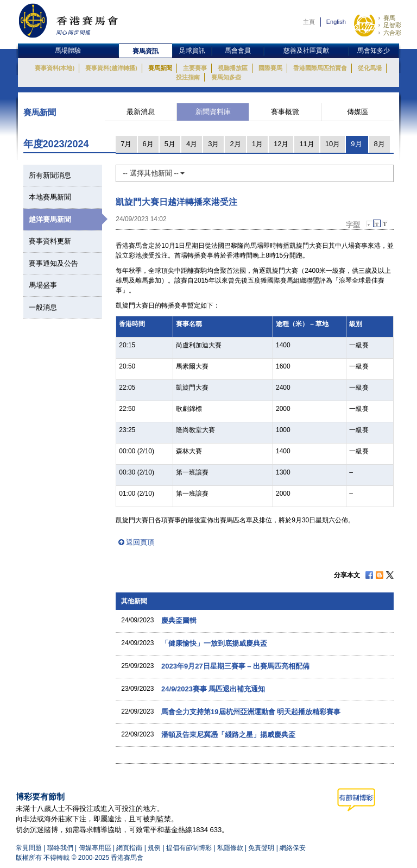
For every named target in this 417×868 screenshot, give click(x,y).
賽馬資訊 (146, 51)
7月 (126, 144)
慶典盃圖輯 (179, 620)
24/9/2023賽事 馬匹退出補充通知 (213, 689)
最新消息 (141, 112)
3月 (213, 144)
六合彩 (392, 33)
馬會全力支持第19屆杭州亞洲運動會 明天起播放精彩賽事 (251, 712)
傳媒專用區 (95, 848)
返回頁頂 (140, 542)
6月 (148, 144)
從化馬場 (370, 68)
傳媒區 (358, 112)
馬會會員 (238, 51)
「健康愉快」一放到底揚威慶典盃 (214, 643)
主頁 (309, 22)
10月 (333, 144)
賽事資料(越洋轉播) (111, 68)
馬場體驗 (68, 51)
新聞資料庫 (213, 112)
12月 (281, 144)
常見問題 (29, 848)
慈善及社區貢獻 (306, 51)
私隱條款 (230, 848)
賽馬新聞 (160, 68)
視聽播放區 (233, 68)
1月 (257, 144)
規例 (155, 848)
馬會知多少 (374, 51)
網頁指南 (129, 848)
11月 (307, 144)
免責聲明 (261, 848)
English (336, 22)
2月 (235, 144)
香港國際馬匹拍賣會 (320, 68)
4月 (192, 144)
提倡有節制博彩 (189, 848)
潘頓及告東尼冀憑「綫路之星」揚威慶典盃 (228, 735)
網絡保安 (293, 848)
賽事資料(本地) (55, 68)
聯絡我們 (60, 848)
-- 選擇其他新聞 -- (154, 173)
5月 (170, 144)
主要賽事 (195, 68)
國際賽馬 (270, 68)
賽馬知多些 (226, 77)
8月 (380, 144)
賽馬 (389, 18)
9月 (356, 144)
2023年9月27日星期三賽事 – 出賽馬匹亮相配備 (235, 666)
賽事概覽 (285, 112)
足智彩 (392, 25)
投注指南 (188, 77)
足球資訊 (192, 51)
